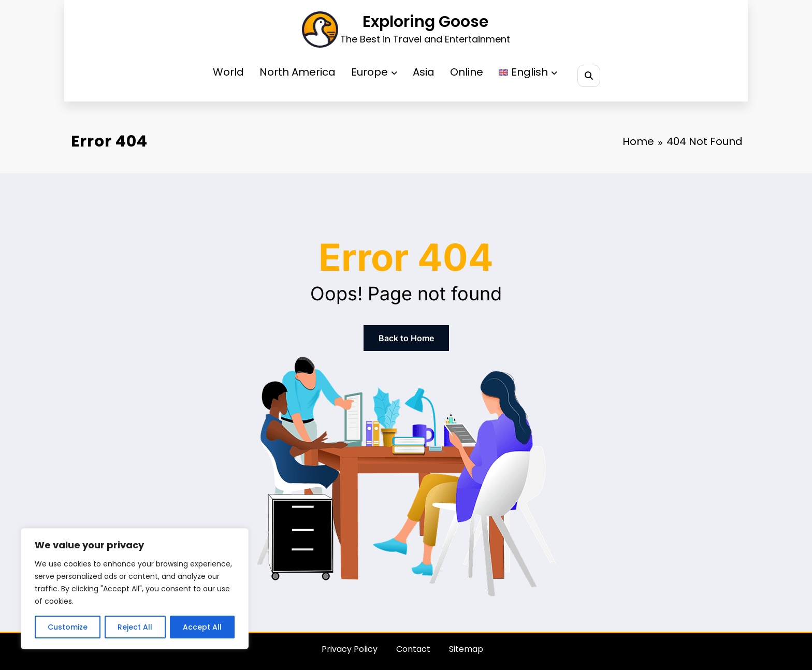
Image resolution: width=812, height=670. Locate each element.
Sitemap (466, 649)
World (228, 72)
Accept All (202, 627)
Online (467, 72)
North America (298, 72)
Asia (424, 72)
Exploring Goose (425, 22)
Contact (413, 649)
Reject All (135, 627)
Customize (68, 627)
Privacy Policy (350, 649)
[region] (135, 589)
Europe (374, 72)
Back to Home (406, 338)
